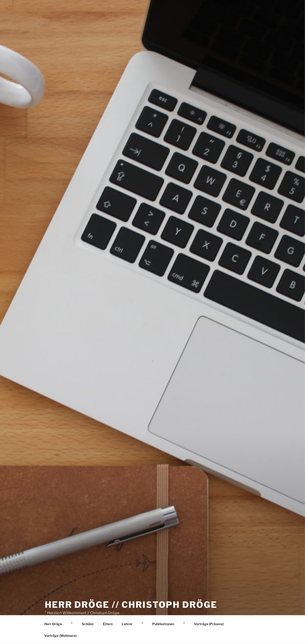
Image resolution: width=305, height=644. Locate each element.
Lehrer (127, 624)
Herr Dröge (53, 624)
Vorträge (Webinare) (60, 636)
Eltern (108, 624)
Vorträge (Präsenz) (209, 624)
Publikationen (163, 624)
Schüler (88, 624)
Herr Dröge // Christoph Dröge (131, 605)
